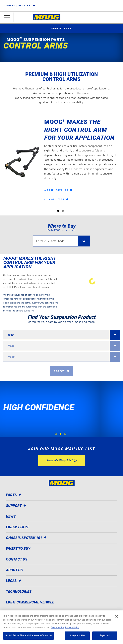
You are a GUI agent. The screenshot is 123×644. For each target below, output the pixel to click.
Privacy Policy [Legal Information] (72, 628)
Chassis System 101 (27, 538)
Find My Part (61, 28)
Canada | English (18, 6)
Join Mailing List (60, 460)
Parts (14, 495)
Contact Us (17, 559)
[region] (61, 627)
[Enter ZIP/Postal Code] (56, 241)
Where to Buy (18, 548)
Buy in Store (54, 199)
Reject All (105, 636)
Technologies (19, 591)
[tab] (56, 434)
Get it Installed (56, 190)
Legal (14, 581)
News (11, 516)
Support (17, 506)
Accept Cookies (77, 636)
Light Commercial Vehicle (30, 602)
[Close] (117, 616)
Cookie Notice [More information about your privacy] (58, 628)
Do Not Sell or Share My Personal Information (29, 636)
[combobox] (56, 335)
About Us (14, 570)
